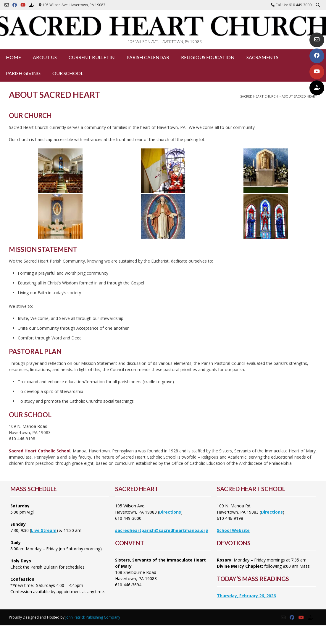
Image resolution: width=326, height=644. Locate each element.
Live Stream (44, 530)
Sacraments (262, 57)
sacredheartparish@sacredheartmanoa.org (162, 530)
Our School (68, 73)
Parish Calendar (148, 57)
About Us (45, 57)
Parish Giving (23, 73)
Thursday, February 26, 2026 (246, 596)
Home (13, 57)
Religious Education (208, 57)
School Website (233, 530)
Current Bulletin (92, 57)
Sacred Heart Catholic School (40, 451)
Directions (170, 512)
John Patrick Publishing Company (93, 617)
